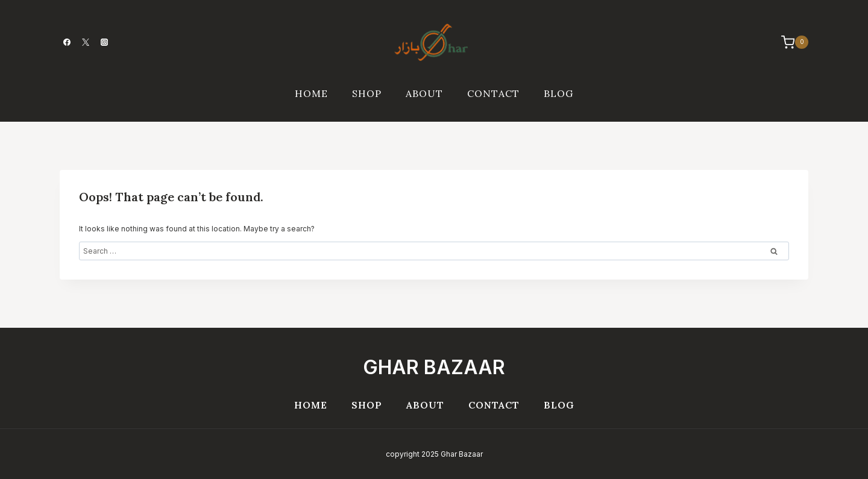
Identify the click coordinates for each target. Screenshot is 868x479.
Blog (558, 93)
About (424, 93)
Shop (367, 93)
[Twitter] (86, 42)
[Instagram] (104, 42)
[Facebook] (67, 42)
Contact (493, 93)
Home (311, 93)
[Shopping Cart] (789, 42)
